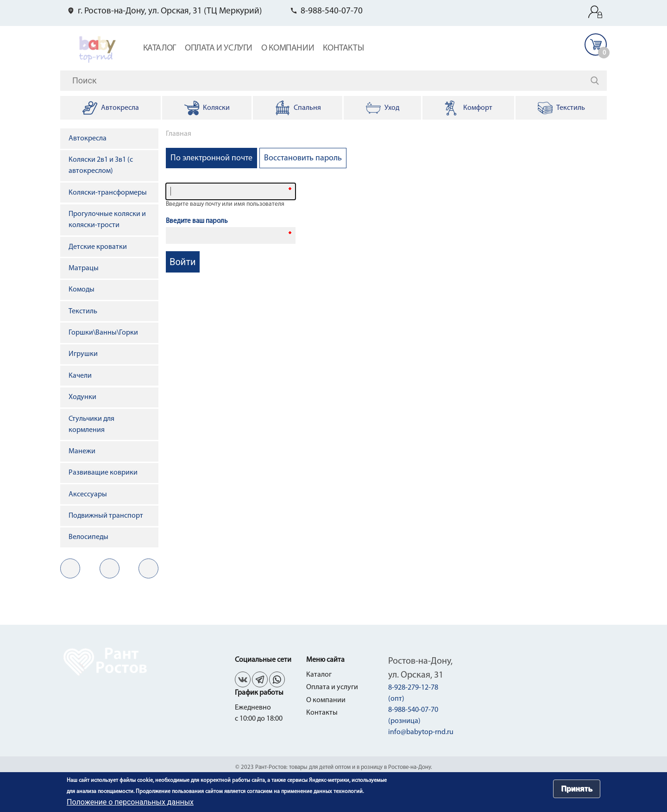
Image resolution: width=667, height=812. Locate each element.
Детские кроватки (98, 247)
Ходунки (82, 397)
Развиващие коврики (103, 473)
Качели (80, 376)
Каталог (160, 48)
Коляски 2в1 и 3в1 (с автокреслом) (101, 165)
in (148, 568)
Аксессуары (88, 495)
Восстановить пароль (303, 158)
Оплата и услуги (219, 48)
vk (70, 568)
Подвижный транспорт (106, 516)
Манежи (82, 451)
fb (110, 568)
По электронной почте (214, 161)
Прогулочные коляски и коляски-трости (107, 220)
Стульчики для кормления (91, 425)
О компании (288, 48)
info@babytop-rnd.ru (421, 732)
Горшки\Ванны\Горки (103, 333)
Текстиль (83, 311)
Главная (179, 134)
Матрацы (84, 268)
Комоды (82, 290)
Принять (577, 789)
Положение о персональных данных (130, 802)
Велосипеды (88, 537)
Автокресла (88, 139)
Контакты (343, 48)
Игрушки (83, 354)
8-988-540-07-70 (332, 11)
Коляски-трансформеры (108, 193)
